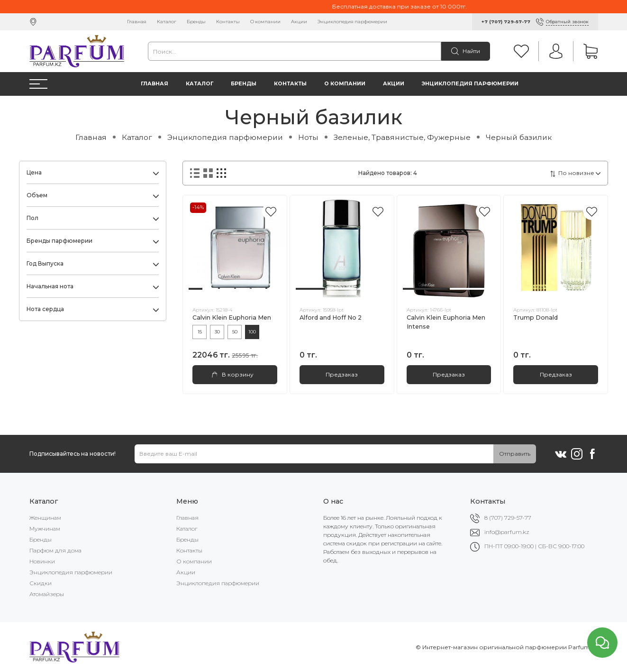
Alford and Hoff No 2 (331, 318)
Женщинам (45, 518)
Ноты (308, 137)
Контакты (228, 22)
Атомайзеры (47, 594)
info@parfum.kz (507, 532)
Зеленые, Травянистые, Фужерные (402, 137)
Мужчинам (45, 529)
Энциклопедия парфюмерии (352, 22)
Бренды (196, 22)
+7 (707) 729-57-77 (506, 22)
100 (252, 332)
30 (217, 332)
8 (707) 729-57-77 (508, 518)
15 (200, 332)
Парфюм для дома (55, 550)
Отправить (515, 454)
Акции (299, 22)
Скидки (41, 583)
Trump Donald (536, 318)
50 (235, 332)
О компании (265, 22)
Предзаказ (342, 374)
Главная (137, 22)
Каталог (167, 22)
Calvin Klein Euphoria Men (232, 318)
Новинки (42, 561)
